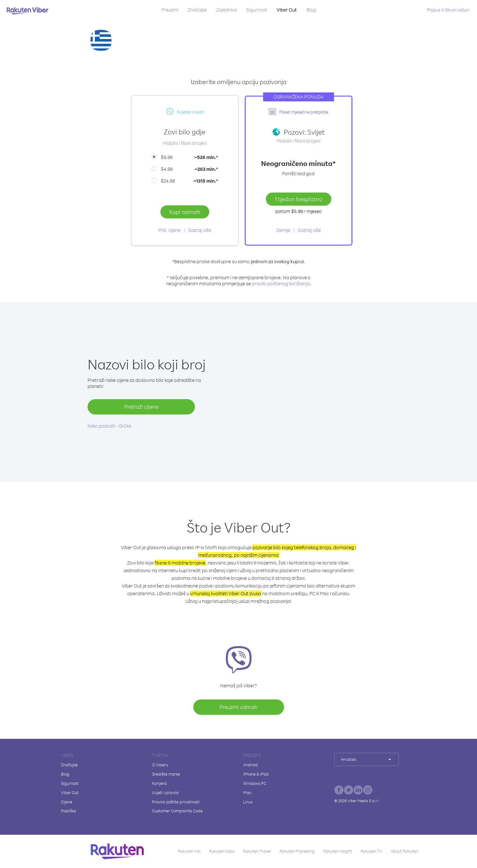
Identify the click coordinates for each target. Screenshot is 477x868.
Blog (311, 10)
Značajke (197, 10)
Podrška (69, 811)
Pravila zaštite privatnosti (176, 802)
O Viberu (160, 765)
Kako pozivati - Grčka (109, 426)
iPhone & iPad (256, 774)
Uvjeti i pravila (165, 793)
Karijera (159, 783)
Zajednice (227, 10)
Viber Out (287, 10)
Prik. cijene (169, 230)
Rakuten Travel (257, 851)
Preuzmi (170, 10)
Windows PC (255, 783)
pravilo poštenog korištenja (281, 284)
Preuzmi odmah (239, 707)
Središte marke (166, 774)
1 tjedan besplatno (299, 199)
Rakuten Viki (189, 851)
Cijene (67, 802)
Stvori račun (457, 10)
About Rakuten (404, 851)
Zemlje (283, 230)
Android (250, 765)
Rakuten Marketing (297, 851)
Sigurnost (257, 10)
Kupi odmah (185, 212)
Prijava (434, 10)
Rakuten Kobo (222, 851)
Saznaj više (200, 230)
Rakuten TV (371, 851)
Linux (248, 802)
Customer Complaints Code (177, 811)
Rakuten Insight (338, 851)
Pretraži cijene (141, 407)
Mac (247, 793)
